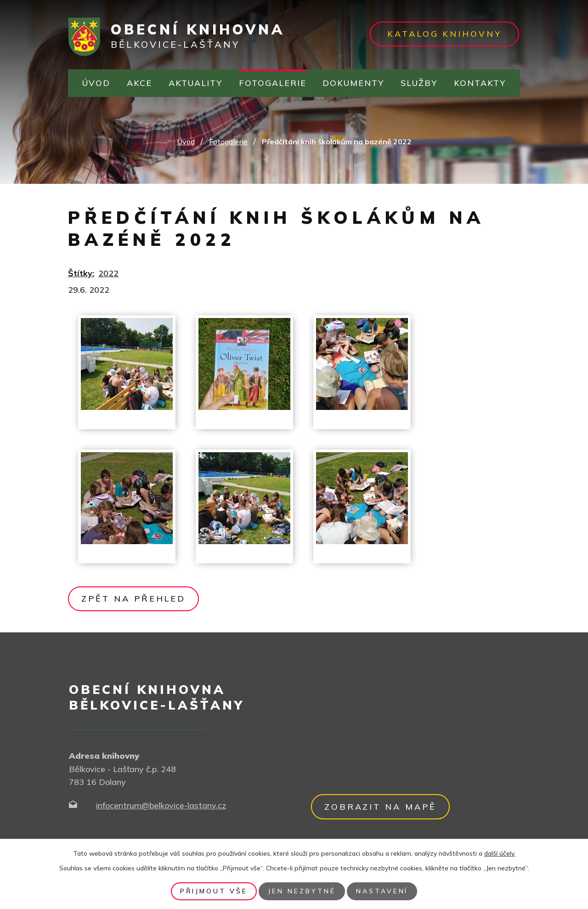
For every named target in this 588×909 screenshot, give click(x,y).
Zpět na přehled (134, 599)
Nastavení (382, 891)
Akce (139, 83)
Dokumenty (353, 83)
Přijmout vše (214, 891)
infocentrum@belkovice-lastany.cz (161, 805)
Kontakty (480, 83)
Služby (419, 83)
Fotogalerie (273, 83)
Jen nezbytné (302, 891)
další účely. (500, 853)
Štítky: (81, 273)
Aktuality (195, 83)
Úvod (96, 83)
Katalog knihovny (444, 34)
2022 (108, 273)
